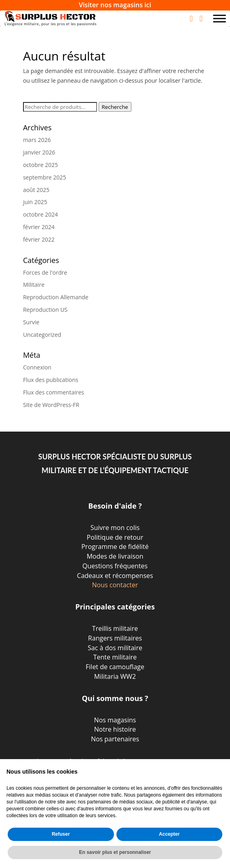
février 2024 (39, 227)
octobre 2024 (40, 214)
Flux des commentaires (54, 392)
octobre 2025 (40, 165)
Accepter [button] (169, 834)
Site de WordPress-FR (51, 405)
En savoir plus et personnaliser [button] (115, 852)
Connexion (37, 367)
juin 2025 (35, 202)
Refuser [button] (61, 834)
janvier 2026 (39, 152)
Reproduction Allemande (56, 297)
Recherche (115, 107)
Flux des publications (51, 380)
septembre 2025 (45, 177)
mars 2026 (37, 140)
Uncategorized (42, 335)
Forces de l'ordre (45, 272)
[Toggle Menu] (219, 18)
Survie (31, 322)
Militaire (34, 285)
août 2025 (36, 190)
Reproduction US (45, 310)
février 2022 (39, 239)
